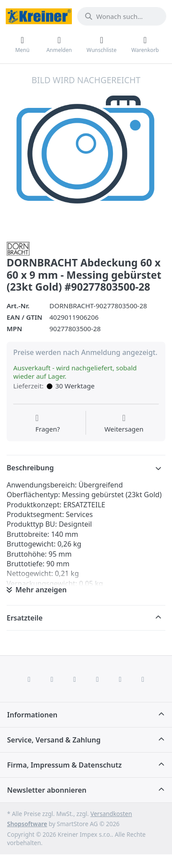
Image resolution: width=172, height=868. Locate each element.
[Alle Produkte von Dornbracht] (18, 248)
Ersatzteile (25, 618)
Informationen (32, 715)
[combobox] (122, 16)
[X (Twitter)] (52, 679)
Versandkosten (111, 814)
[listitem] (86, 154)
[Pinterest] (143, 679)
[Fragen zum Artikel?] (48, 424)
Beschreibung (30, 468)
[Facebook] (29, 679)
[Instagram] (75, 679)
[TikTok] (97, 679)
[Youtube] (120, 679)
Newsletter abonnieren (47, 790)
